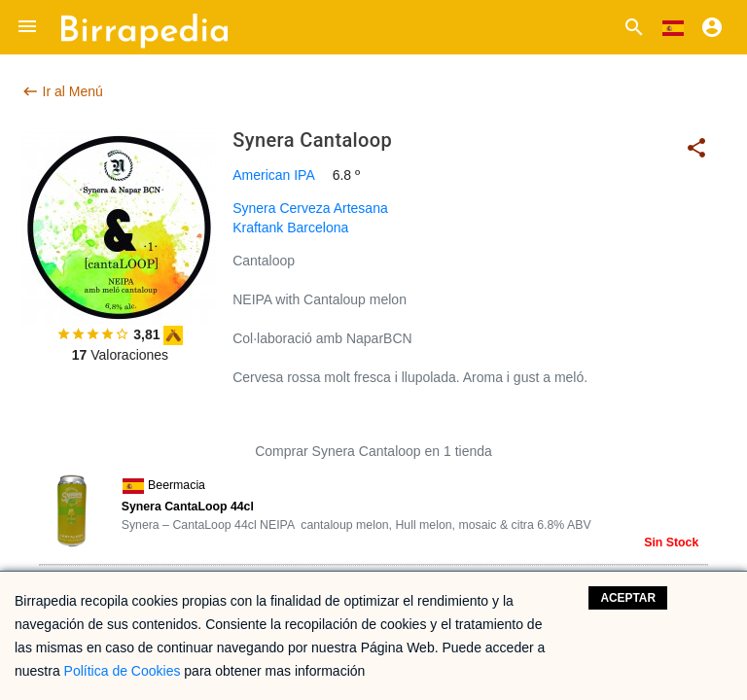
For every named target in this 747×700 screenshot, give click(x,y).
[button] (27, 27)
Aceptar (628, 598)
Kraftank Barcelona (290, 227)
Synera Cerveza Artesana (310, 208)
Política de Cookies (123, 671)
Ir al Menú (62, 91)
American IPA (274, 175)
